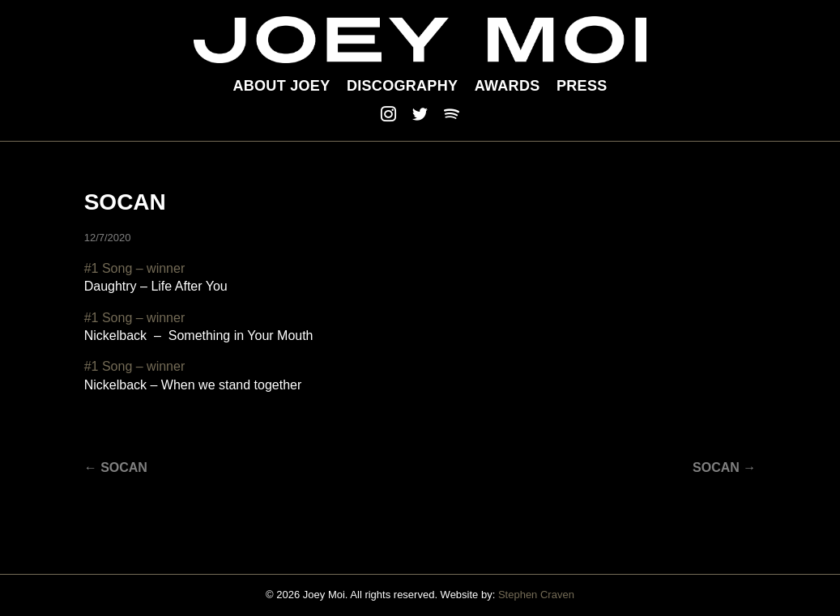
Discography (402, 86)
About (281, 86)
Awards (507, 86)
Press (582, 86)
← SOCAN (116, 467)
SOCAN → (724, 467)
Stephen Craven (536, 595)
